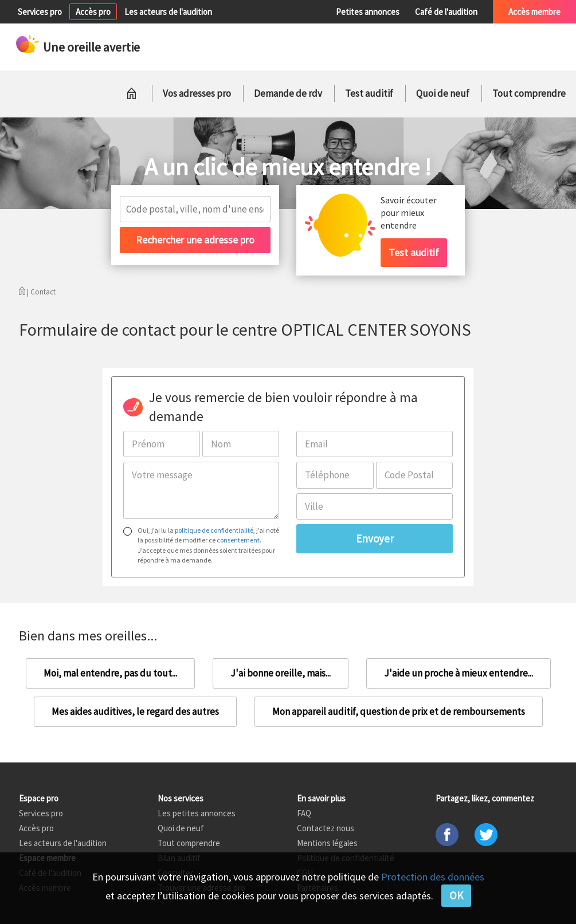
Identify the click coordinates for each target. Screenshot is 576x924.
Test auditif (369, 93)
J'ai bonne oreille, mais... (281, 673)
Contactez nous (326, 828)
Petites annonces (368, 12)
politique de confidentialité (214, 530)
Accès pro (93, 12)
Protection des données (433, 877)
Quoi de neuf (443, 93)
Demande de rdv (288, 93)
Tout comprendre (529, 93)
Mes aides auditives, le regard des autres (135, 711)
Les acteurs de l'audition (168, 12)
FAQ (304, 813)
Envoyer (375, 538)
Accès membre (534, 12)
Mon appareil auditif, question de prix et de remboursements (399, 711)
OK (456, 895)
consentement (238, 540)
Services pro (40, 12)
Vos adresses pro (197, 93)
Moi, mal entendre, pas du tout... (110, 673)
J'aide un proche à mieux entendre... (459, 673)
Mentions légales (327, 843)
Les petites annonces (197, 813)
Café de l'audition (446, 12)
